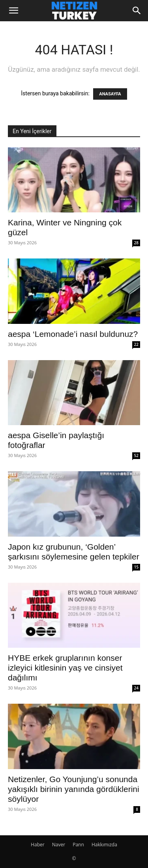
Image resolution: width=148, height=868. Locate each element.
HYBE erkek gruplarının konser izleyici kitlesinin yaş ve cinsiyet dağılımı (65, 668)
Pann (78, 845)
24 (136, 688)
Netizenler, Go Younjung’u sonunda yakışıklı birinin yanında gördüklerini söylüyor (74, 789)
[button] (13, 11)
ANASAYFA (110, 94)
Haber (38, 845)
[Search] (137, 11)
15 (136, 567)
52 (136, 455)
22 (136, 344)
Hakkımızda (104, 845)
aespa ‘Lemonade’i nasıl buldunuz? (73, 334)
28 (136, 243)
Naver (59, 845)
